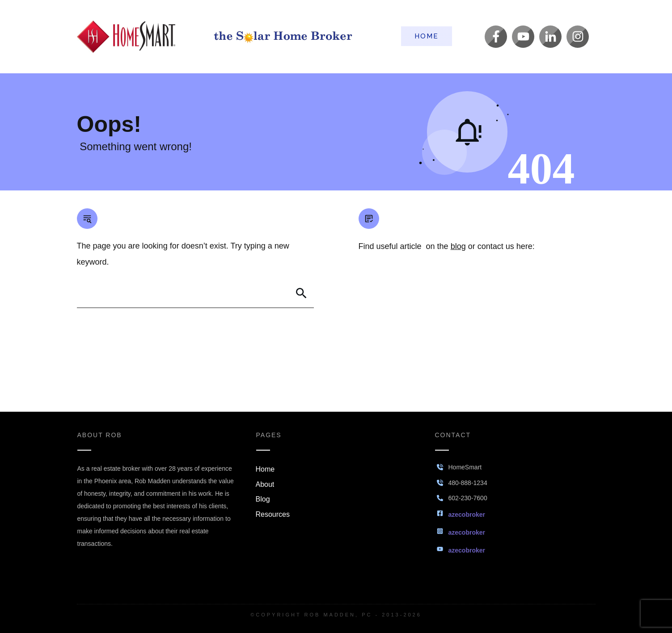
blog (458, 246)
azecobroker (467, 515)
